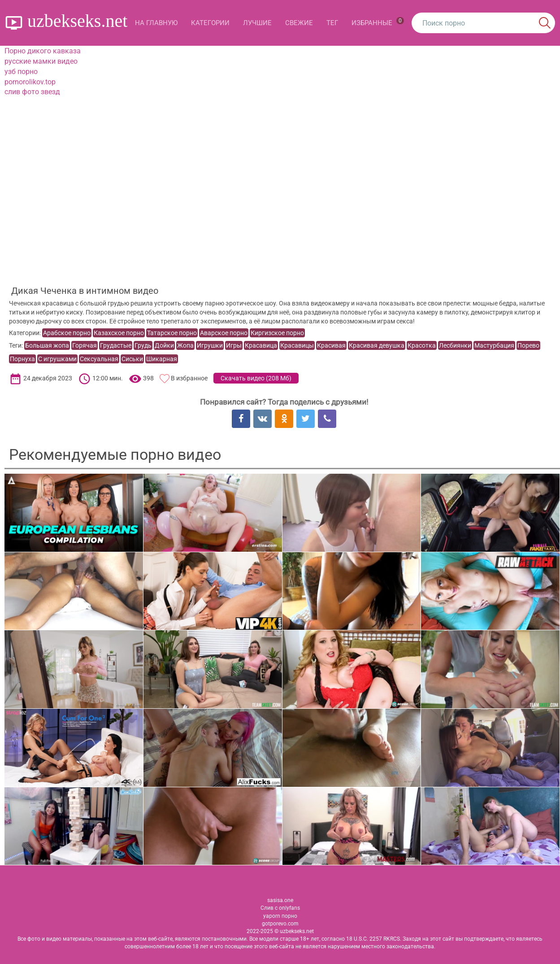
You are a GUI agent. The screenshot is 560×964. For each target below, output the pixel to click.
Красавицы (297, 345)
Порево (528, 345)
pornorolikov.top (30, 82)
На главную (156, 23)
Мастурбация (494, 345)
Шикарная (162, 359)
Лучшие (257, 23)
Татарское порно (172, 333)
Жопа (185, 345)
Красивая (331, 345)
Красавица (261, 345)
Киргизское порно (277, 333)
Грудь (143, 345)
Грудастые (116, 345)
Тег (332, 23)
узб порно (21, 72)
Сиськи (132, 359)
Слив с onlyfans (280, 908)
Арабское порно (67, 333)
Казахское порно (119, 333)
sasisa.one (280, 900)
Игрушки (210, 345)
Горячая (85, 345)
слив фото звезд (32, 92)
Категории (210, 23)
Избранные (378, 22)
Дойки (164, 345)
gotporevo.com (280, 924)
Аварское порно (224, 333)
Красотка (422, 345)
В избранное (189, 378)
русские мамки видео (41, 61)
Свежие (299, 23)
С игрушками (57, 359)
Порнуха (22, 359)
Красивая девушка (377, 345)
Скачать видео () (256, 378)
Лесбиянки (455, 345)
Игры (234, 345)
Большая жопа (47, 345)
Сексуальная (99, 359)
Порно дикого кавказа (43, 51)
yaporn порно (280, 916)
